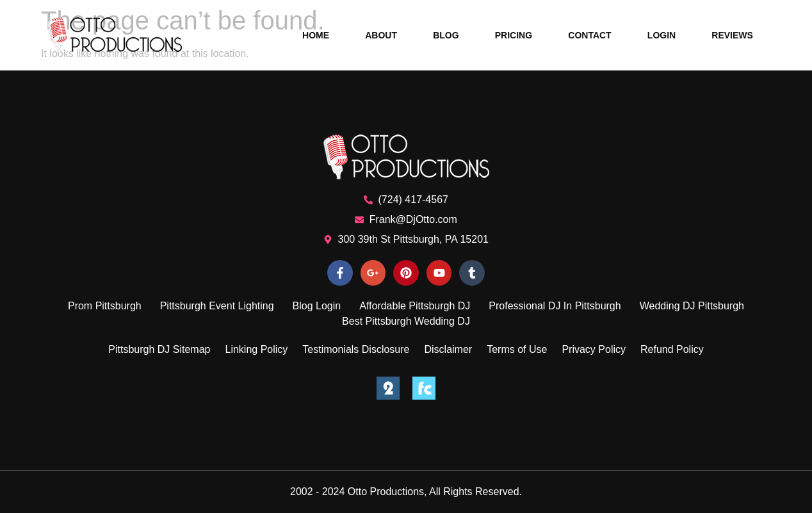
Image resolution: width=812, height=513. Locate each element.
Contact (589, 35)
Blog (446, 35)
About (381, 35)
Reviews (732, 35)
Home (316, 35)
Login (662, 35)
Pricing (514, 35)
